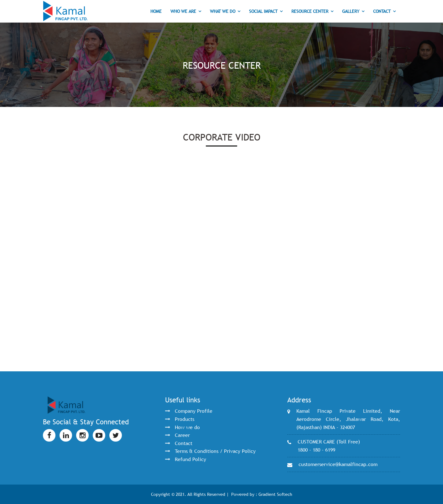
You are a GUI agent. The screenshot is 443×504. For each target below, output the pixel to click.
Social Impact (263, 11)
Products (185, 419)
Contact (382, 11)
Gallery (351, 11)
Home (156, 11)
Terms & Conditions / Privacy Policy (215, 451)
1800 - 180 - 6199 (316, 450)
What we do (223, 11)
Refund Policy (190, 459)
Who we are (183, 11)
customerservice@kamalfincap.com (338, 464)
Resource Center (310, 11)
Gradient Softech (275, 494)
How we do (187, 427)
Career (182, 435)
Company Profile (194, 411)
